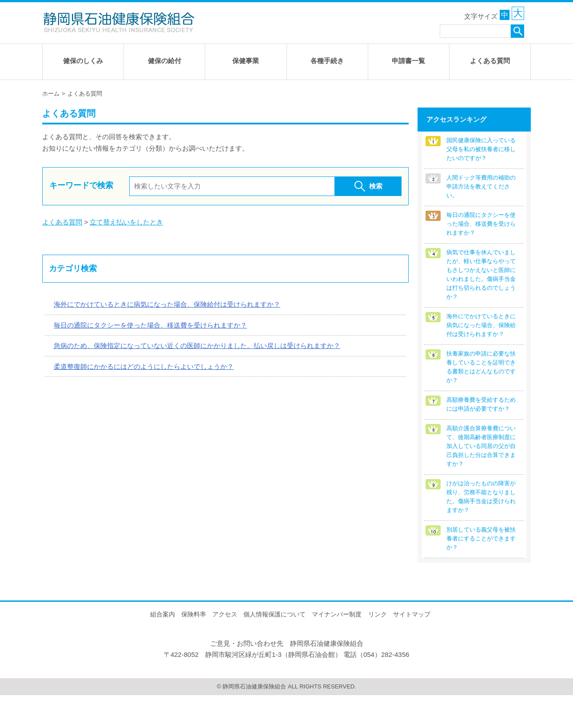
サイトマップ (412, 648)
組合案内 (163, 648)
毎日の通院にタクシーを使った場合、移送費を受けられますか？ (150, 324)
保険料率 (194, 648)
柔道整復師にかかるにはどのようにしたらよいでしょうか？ (144, 365)
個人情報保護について (275, 648)
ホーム (51, 92)
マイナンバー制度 (337, 648)
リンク (378, 648)
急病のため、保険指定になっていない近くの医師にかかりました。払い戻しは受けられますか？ (197, 344)
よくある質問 (62, 221)
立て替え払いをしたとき (126, 221)
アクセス (225, 648)
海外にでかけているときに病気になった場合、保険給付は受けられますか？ (167, 303)
